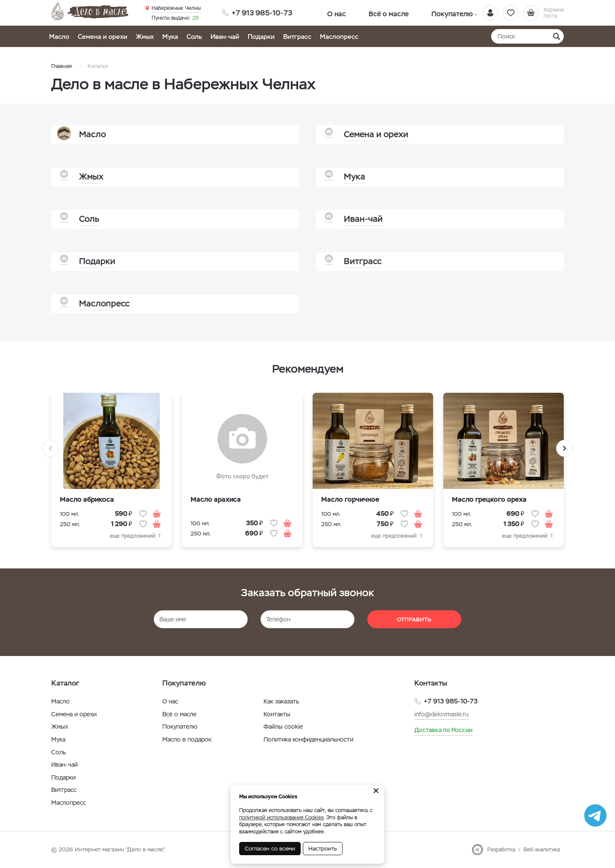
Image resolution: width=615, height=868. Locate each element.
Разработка (501, 850)
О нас (330, 13)
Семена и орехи (102, 37)
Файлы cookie (283, 727)
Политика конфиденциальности (308, 739)
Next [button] (565, 448)
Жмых (145, 37)
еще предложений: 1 (135, 536)
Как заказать (281, 701)
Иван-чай (225, 37)
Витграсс (297, 37)
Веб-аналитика (542, 850)
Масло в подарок (187, 739)
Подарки (261, 37)
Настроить (323, 849)
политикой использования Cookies (281, 818)
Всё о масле (368, 13)
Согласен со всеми (270, 849)
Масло (59, 37)
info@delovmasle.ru (441, 714)
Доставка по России (443, 730)
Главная (61, 66)
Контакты (277, 714)
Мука (170, 37)
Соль (194, 37)
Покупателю (417, 13)
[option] (111, 475)
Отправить (414, 619)
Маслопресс (339, 37)
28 (175, 18)
